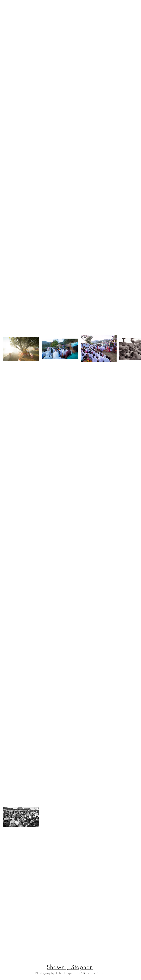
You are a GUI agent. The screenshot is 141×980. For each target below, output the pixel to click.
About (101, 973)
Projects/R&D (75, 973)
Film (59, 973)
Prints (91, 973)
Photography (45, 973)
